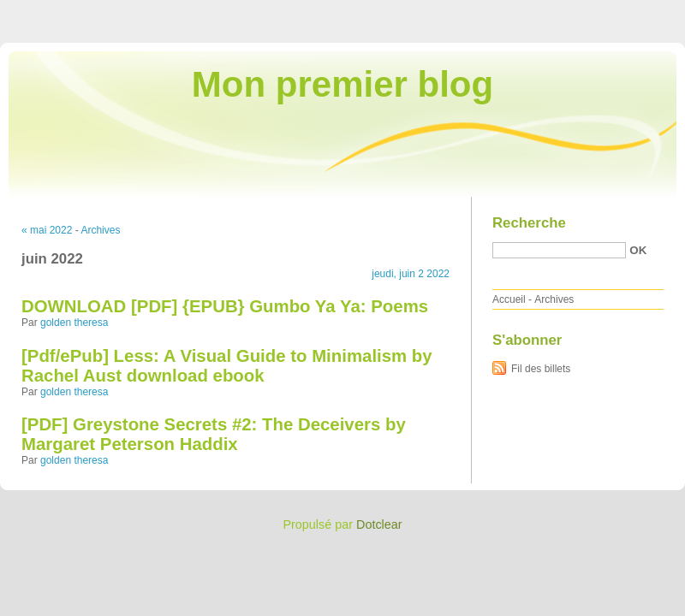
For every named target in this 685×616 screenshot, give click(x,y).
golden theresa (74, 323)
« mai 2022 (47, 230)
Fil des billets (541, 369)
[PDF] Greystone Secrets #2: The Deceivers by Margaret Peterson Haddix (214, 434)
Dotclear (379, 524)
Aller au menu (551, 12)
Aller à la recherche (635, 12)
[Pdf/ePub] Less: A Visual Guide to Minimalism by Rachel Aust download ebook (227, 366)
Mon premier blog (342, 84)
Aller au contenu (475, 12)
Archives (100, 230)
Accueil (509, 299)
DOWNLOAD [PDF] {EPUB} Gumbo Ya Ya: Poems (225, 306)
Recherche (529, 223)
